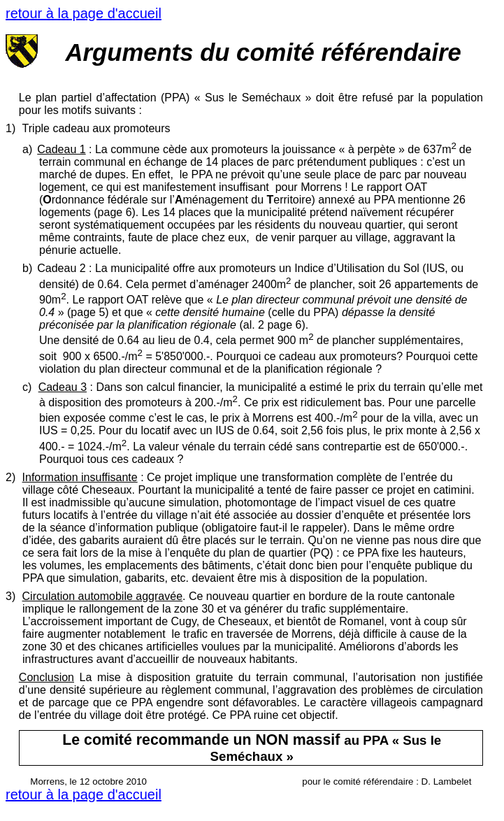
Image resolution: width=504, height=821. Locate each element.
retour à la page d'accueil (84, 13)
